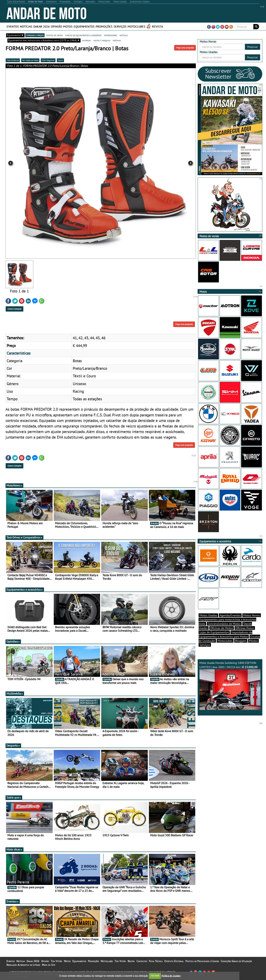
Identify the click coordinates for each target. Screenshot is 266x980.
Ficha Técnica (156, 961)
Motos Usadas (208, 615)
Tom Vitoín (56, 961)
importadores (110, 35)
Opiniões (13, 641)
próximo (117, 40)
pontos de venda (54, 35)
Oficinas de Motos (222, 628)
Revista (157, 26)
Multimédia (15, 693)
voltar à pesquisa (102, 40)
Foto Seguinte (48, 60)
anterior (86, 40)
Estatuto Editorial (174, 961)
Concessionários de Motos (224, 624)
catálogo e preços (35, 35)
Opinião (56, 26)
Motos (68, 26)
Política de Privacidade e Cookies (202, 961)
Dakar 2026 (42, 26)
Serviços (120, 26)
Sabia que (14, 797)
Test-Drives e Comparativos (24, 537)
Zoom (60, 60)
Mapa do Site (48, 965)
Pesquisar (253, 47)
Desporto (13, 745)
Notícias (26, 26)
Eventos (13, 26)
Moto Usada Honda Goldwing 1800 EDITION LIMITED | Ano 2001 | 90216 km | (230, 685)
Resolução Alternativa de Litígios (23, 965)
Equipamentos (84, 26)
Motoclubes (137, 26)
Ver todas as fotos (30, 60)
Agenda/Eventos (230, 615)
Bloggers (241, 641)
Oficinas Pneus (245, 628)
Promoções (104, 26)
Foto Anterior (13, 60)
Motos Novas (252, 615)
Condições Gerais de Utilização (236, 961)
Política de (171, 976)
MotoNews (14, 485)
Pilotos (253, 641)
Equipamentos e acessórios (25, 590)
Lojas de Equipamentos (214, 632)
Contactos (142, 961)
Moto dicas (15, 849)
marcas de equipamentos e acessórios (83, 35)
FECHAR (155, 976)
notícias (123, 35)
